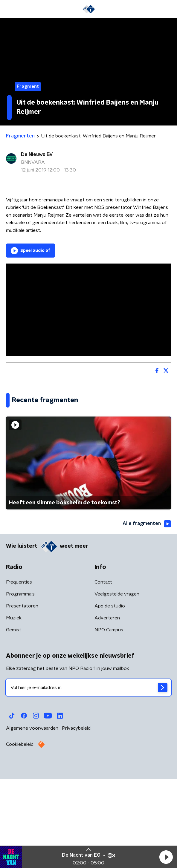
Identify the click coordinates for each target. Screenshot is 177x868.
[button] (166, 857)
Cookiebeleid (20, 837)
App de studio (110, 699)
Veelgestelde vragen (117, 687)
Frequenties (19, 675)
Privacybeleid (76, 821)
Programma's (20, 687)
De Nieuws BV (37, 154)
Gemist (14, 723)
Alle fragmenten (147, 616)
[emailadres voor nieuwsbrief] (89, 780)
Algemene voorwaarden (32, 821)
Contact (103, 675)
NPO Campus (109, 723)
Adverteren (107, 711)
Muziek (14, 711)
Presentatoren (22, 699)
